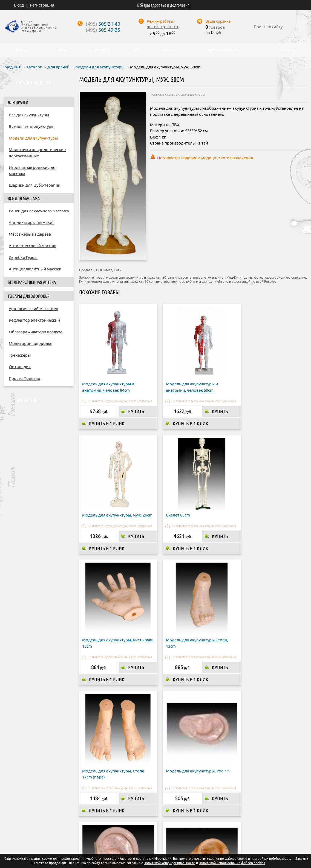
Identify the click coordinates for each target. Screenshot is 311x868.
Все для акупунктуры (29, 115)
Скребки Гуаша (23, 257)
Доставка (146, 821)
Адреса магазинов (181, 821)
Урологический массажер (34, 309)
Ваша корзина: (218, 21)
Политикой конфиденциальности (169, 863)
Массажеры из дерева (30, 234)
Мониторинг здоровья (31, 343)
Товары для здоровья (29, 296)
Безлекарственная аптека (32, 282)
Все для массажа (24, 198)
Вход (19, 5)
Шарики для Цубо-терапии (35, 185)
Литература (28, 400)
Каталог (34, 67)
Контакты (232, 821)
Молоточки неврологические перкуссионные (37, 153)
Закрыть (302, 859)
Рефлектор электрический (34, 320)
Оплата (121, 821)
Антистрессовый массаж (32, 246)
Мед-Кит (12, 67)
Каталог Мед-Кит (33, 83)
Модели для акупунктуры (100, 67)
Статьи (167, 50)
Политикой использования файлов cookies (232, 863)
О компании (94, 821)
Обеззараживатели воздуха (36, 332)
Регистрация (42, 5)
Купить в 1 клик (107, 417)
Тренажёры (20, 355)
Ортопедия (20, 367)
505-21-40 (103, 24)
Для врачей (58, 67)
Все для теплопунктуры (31, 126)
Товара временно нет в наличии (177, 95)
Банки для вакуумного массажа (39, 211)
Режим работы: (160, 21)
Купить (133, 405)
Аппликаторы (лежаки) (31, 222)
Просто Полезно (25, 378)
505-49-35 (103, 30)
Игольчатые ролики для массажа (32, 171)
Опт (211, 821)
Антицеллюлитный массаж (35, 269)
